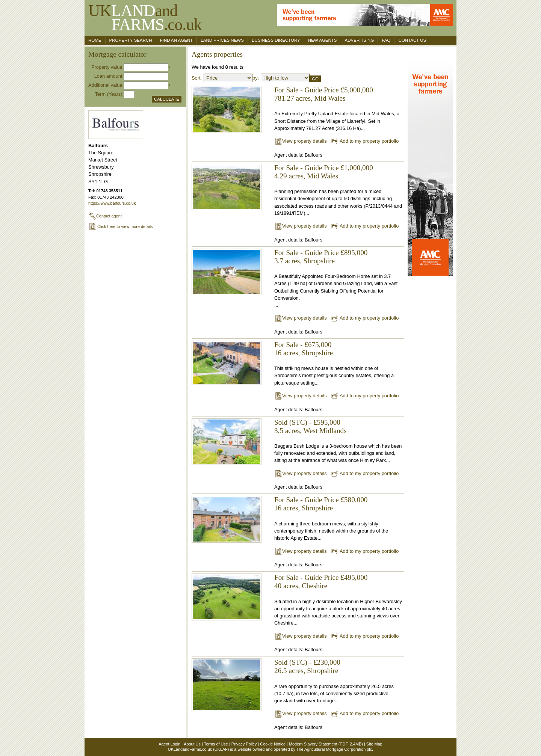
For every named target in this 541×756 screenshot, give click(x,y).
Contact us (412, 40)
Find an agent (177, 40)
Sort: (197, 78)
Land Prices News (222, 40)
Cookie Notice (273, 744)
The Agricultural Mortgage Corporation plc (334, 749)
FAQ (386, 40)
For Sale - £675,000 (303, 345)
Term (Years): (109, 94)
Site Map (374, 744)
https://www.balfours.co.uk (112, 203)
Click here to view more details (121, 226)
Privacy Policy (244, 744)
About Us (192, 744)
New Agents (323, 40)
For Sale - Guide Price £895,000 (321, 253)
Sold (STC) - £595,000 (307, 422)
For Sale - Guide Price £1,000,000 (324, 168)
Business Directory (276, 40)
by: (256, 78)
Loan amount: (109, 76)
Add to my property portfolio (365, 141)
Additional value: (106, 85)
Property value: (107, 67)
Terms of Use (216, 744)
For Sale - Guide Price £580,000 (321, 500)
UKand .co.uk (145, 17)
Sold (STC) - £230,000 (307, 662)
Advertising (360, 40)
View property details (301, 141)
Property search (131, 40)
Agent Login (169, 744)
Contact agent (105, 216)
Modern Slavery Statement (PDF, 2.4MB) (326, 744)
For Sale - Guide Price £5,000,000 (324, 90)
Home (95, 40)
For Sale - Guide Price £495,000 (321, 577)
